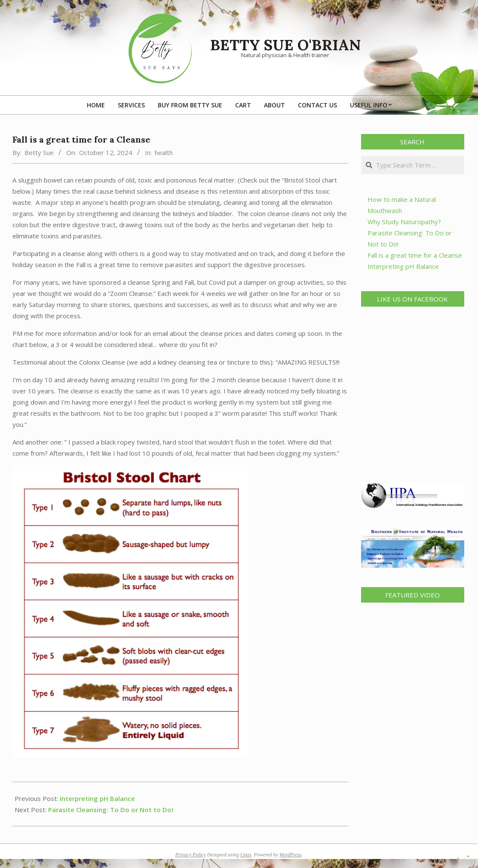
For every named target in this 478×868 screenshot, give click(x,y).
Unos (246, 855)
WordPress (290, 855)
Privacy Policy (191, 855)
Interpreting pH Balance (97, 798)
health (164, 152)
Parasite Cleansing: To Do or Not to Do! (111, 810)
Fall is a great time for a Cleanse (415, 255)
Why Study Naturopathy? (404, 222)
